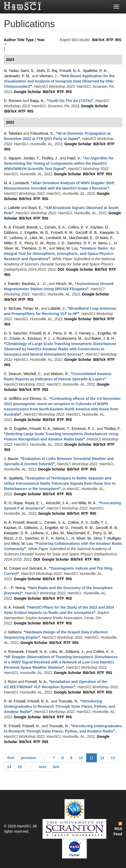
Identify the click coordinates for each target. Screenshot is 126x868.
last (56, 767)
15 (20, 767)
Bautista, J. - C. (34, 284)
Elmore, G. (38, 399)
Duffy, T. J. (99, 522)
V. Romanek (14, 652)
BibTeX (98, 40)
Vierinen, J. (48, 76)
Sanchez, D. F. (79, 243)
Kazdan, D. (100, 227)
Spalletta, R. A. (95, 71)
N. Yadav (11, 71)
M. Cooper (12, 568)
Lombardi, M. (56, 238)
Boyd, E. (35, 208)
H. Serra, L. (103, 243)
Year (41, 40)
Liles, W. (37, 238)
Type (30, 40)
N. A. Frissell (14, 227)
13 (113, 758)
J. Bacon (11, 459)
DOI (61, 269)
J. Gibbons (13, 632)
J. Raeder (12, 284)
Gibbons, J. (13, 232)
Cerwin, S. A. (55, 227)
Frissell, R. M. (62, 232)
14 (9, 767)
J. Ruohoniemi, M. (68, 338)
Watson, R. (60, 374)
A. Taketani (13, 133)
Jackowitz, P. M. (17, 76)
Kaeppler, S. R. (16, 533)
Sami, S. (27, 71)
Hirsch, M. (64, 284)
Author (10, 40)
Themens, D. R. (34, 248)
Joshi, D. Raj (47, 71)
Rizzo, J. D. (56, 243)
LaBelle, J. (57, 308)
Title (21, 40)
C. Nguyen (13, 158)
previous (28, 758)
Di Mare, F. (104, 238)
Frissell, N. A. (70, 71)
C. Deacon (13, 374)
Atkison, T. (61, 429)
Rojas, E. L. (34, 503)
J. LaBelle (12, 208)
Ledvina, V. (19, 238)
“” (59, 81)
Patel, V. (74, 158)
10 (81, 758)
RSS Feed (118, 829)
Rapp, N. (37, 101)
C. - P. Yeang (15, 588)
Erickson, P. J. (39, 338)
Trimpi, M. (31, 308)
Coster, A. (18, 338)
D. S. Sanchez (16, 333)
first (11, 758)
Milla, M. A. (87, 503)
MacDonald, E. (81, 238)
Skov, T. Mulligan (107, 538)
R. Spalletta (13, 478)
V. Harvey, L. (85, 333)
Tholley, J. (50, 158)
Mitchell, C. (32, 374)
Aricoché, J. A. (58, 503)
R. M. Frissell (15, 701)
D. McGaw (12, 308)
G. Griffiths (13, 399)
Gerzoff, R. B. (86, 232)
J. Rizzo (10, 682)
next (42, 767)
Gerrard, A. (38, 568)
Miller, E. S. (13, 243)
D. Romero (13, 101)
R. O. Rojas (13, 503)
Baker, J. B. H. (103, 338)
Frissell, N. (31, 726)
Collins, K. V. (78, 227)
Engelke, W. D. (37, 232)
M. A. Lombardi (16, 183)
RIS (118, 40)
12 (102, 758)
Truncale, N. (68, 701)
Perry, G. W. (35, 243)
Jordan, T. (31, 158)
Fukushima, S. (42, 133)
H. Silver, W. (82, 538)
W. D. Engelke (16, 429)
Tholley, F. (112, 429)
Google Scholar (27, 92)
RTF (110, 40)
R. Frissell (12, 726)
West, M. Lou (67, 248)
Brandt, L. (35, 227)
